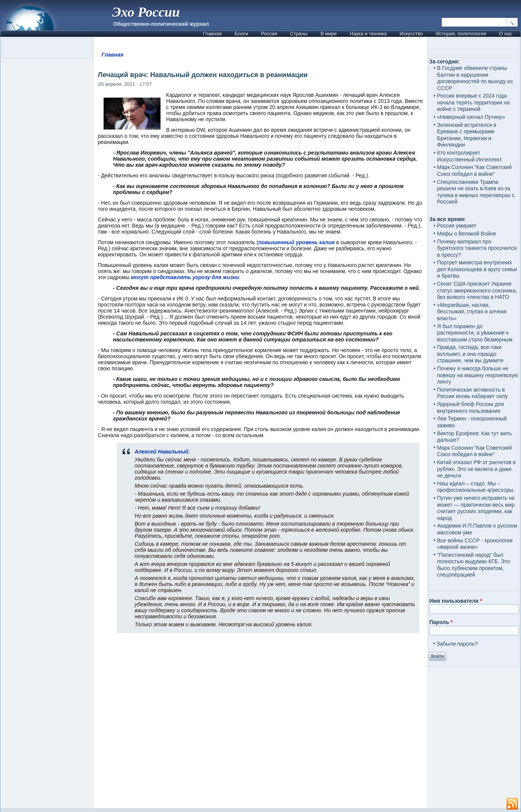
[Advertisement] (260, 724)
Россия (269, 34)
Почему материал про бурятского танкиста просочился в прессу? (477, 248)
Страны (299, 34)
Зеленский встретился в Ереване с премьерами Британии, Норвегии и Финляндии (467, 135)
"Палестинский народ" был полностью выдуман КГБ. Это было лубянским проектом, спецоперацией (474, 565)
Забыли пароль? (457, 644)
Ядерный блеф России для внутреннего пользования (471, 408)
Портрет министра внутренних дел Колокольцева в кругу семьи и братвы (477, 269)
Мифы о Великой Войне (467, 234)
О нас (506, 34)
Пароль (441, 622)
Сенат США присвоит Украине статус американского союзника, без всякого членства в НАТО (477, 290)
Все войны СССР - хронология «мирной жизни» (475, 544)
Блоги (241, 34)
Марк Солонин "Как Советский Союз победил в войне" (475, 171)
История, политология (461, 34)
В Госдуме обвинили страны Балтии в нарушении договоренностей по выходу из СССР (475, 78)
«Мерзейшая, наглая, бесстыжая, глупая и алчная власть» (472, 312)
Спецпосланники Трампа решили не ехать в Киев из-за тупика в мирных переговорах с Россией (476, 192)
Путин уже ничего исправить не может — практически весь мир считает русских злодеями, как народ (476, 508)
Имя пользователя (456, 601)
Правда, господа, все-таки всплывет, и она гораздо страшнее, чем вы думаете (470, 354)
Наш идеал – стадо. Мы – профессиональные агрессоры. (476, 487)
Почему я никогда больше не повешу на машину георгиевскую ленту (478, 375)
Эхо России (146, 12)
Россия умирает (457, 226)
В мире (329, 34)
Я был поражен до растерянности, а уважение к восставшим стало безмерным (475, 333)
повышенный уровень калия (297, 242)
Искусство (411, 34)
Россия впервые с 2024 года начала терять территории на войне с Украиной (473, 102)
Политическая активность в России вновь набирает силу (472, 393)
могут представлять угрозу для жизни (185, 277)
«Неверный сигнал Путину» (471, 117)
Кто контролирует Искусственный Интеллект (470, 156)
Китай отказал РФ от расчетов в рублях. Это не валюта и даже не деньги (476, 469)
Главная (212, 34)
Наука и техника (368, 34)
